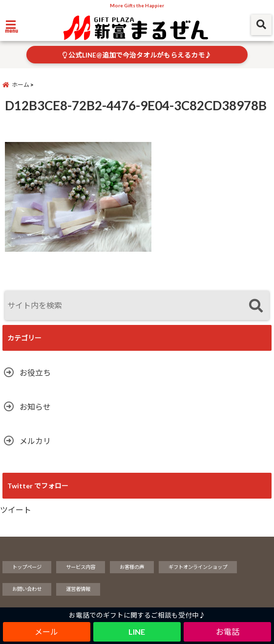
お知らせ (35, 407)
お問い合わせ (27, 590)
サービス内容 (81, 567)
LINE (137, 632)
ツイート (16, 510)
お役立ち (35, 373)
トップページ (27, 567)
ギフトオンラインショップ (198, 567)
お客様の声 (132, 567)
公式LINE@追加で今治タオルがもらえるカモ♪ (137, 55)
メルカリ (35, 441)
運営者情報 (78, 590)
